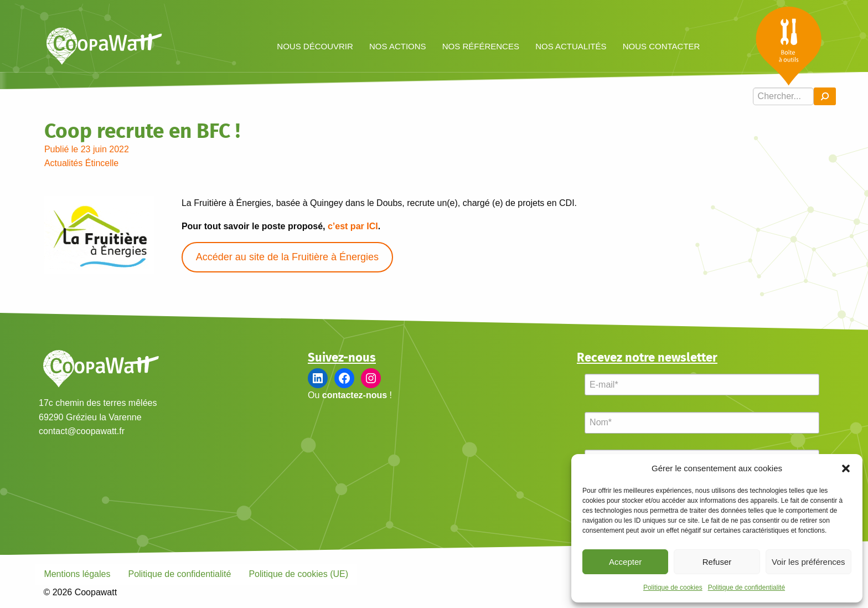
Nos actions (398, 46)
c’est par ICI (353, 226)
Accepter (625, 562)
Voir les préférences (808, 562)
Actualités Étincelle (81, 163)
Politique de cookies (673, 588)
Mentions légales (77, 574)
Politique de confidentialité (746, 588)
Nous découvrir (315, 46)
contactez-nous (355, 395)
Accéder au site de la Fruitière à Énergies (287, 257)
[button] (846, 468)
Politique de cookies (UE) (298, 574)
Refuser (717, 562)
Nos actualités (571, 46)
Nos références (481, 46)
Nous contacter (662, 46)
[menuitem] (315, 46)
